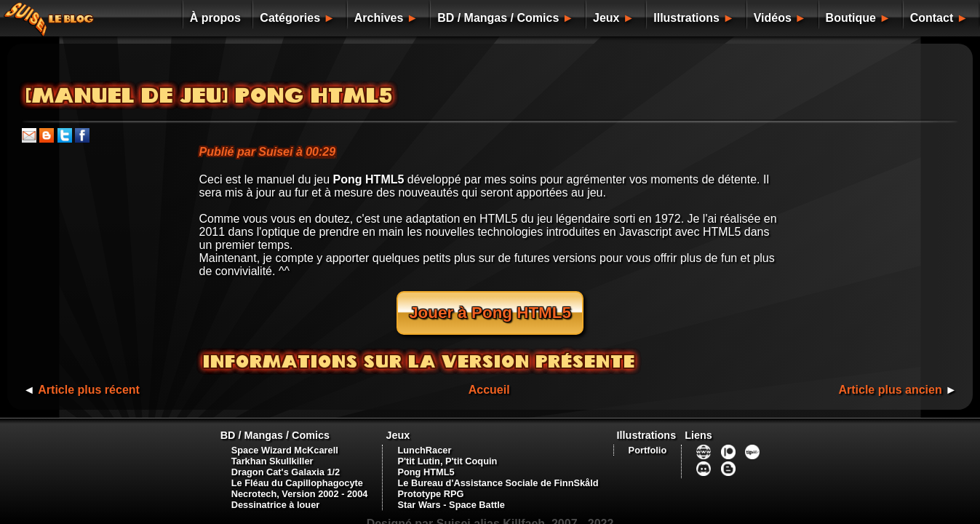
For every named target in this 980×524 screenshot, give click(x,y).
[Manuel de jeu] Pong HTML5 (209, 96)
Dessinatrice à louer (271, 490)
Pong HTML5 (424, 457)
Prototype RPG (429, 479)
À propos (175, 18)
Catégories (253, 18)
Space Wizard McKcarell (280, 436)
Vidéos (761, 18)
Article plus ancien (887, 375)
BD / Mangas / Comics (467, 18)
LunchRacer (423, 436)
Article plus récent (92, 375)
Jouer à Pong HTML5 (490, 313)
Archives (345, 18)
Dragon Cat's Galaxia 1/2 (281, 457)
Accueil (489, 375)
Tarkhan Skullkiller (267, 446)
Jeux (581, 18)
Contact (933, 18)
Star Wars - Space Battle (449, 490)
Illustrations (669, 18)
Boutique (846, 18)
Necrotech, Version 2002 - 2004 (295, 479)
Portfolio (649, 436)
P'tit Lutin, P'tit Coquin (446, 446)
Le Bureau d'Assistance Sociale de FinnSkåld (496, 468)
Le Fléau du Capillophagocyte (292, 468)
